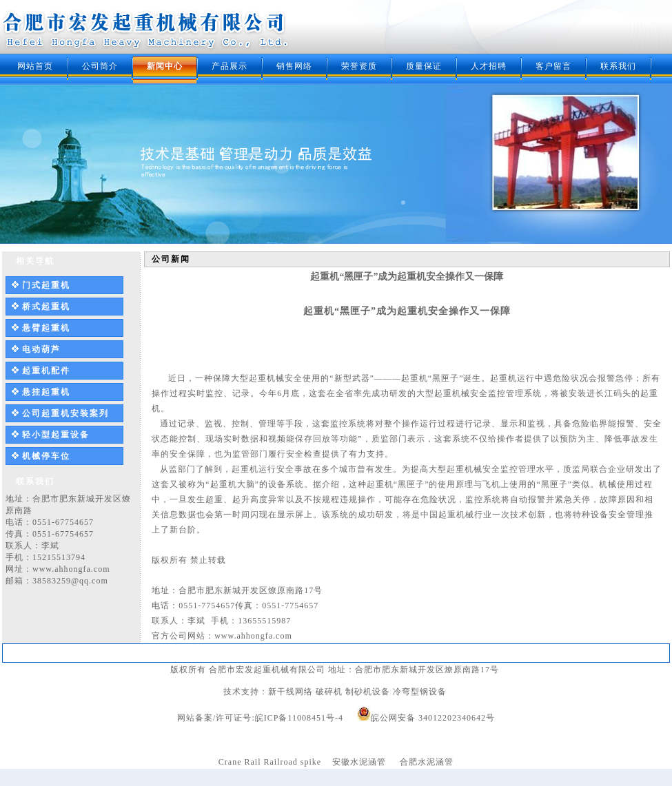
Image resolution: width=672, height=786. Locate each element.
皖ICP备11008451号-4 (299, 718)
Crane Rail (240, 762)
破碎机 (329, 692)
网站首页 (35, 66)
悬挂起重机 (46, 392)
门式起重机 (46, 285)
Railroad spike (293, 762)
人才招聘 (489, 66)
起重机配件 (46, 371)
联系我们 (618, 66)
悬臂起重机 (46, 328)
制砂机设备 (368, 692)
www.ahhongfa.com (71, 569)
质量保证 (424, 66)
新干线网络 (291, 692)
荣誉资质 (359, 66)
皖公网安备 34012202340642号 (433, 718)
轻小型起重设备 (56, 435)
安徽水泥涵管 (359, 762)
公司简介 (100, 66)
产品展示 (230, 66)
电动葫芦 (41, 349)
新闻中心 (165, 66)
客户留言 (553, 66)
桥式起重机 (46, 307)
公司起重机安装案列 (65, 413)
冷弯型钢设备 (420, 692)
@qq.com (90, 581)
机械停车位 (46, 456)
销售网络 (294, 66)
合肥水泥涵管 (427, 762)
